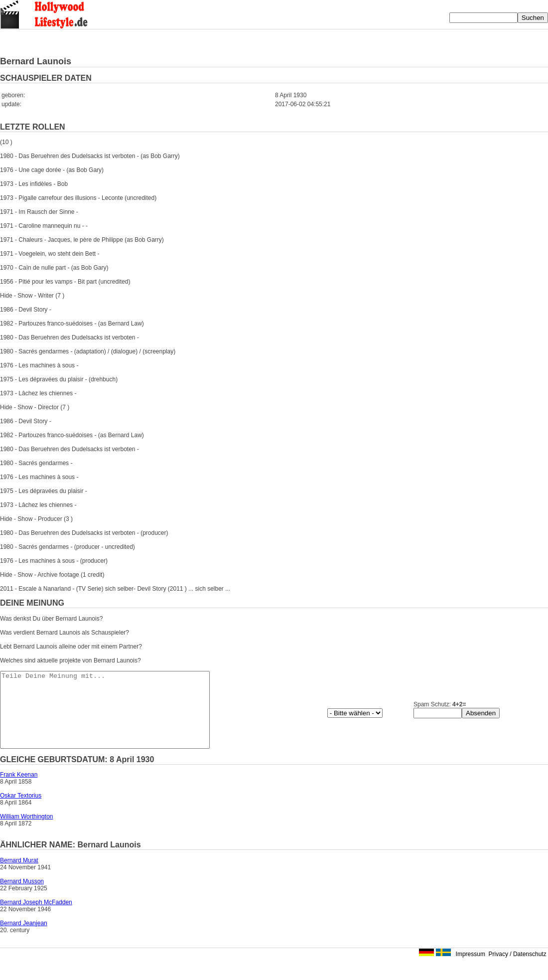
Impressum (471, 969)
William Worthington (26, 831)
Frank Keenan (19, 790)
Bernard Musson (22, 896)
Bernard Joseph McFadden (36, 917)
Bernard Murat (19, 875)
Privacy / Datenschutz (518, 969)
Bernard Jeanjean (24, 938)
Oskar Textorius (21, 811)
